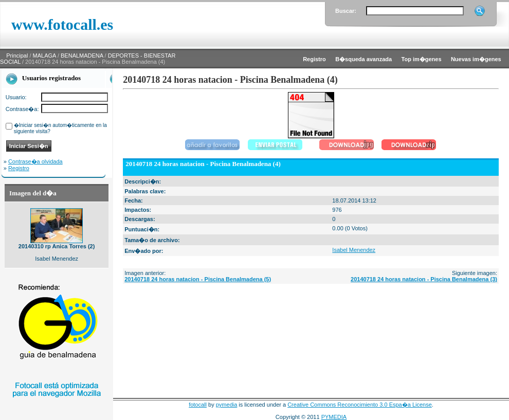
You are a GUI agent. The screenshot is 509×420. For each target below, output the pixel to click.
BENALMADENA (82, 56)
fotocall (198, 405)
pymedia (227, 405)
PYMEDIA (334, 417)
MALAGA (44, 56)
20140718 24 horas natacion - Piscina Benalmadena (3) (424, 279)
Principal (17, 56)
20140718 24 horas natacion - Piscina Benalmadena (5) (198, 279)
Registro (19, 168)
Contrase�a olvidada (35, 161)
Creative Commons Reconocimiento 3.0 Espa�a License (360, 405)
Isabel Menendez (354, 250)
